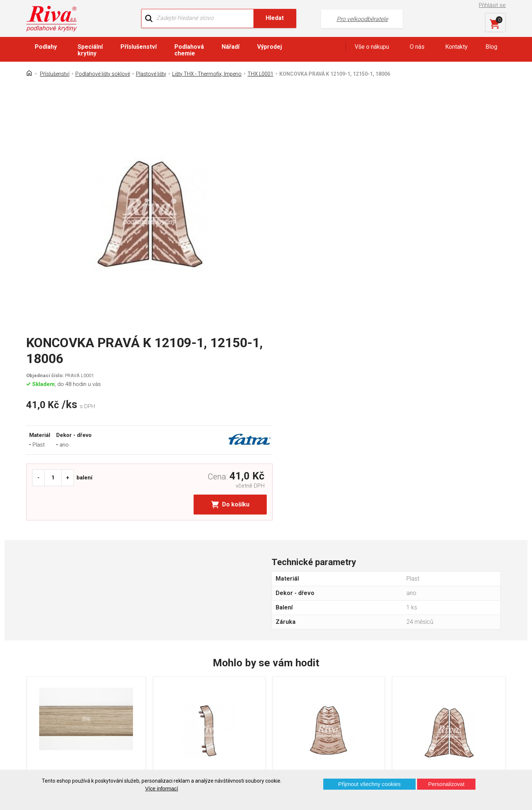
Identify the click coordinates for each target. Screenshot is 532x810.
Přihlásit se (493, 5)
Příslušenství (139, 47)
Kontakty (456, 47)
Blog (491, 47)
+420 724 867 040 (338, 686)
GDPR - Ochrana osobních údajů (73, 696)
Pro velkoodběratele (352, 19)
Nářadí (231, 47)
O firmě (164, 671)
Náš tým (166, 683)
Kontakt (42, 683)
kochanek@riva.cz (339, 710)
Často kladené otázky (60, 709)
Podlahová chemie (189, 50)
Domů (40, 671)
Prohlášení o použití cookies (68, 722)
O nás (417, 47)
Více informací (162, 789)
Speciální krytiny (90, 50)
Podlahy (46, 47)
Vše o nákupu (372, 47)
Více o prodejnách (441, 757)
